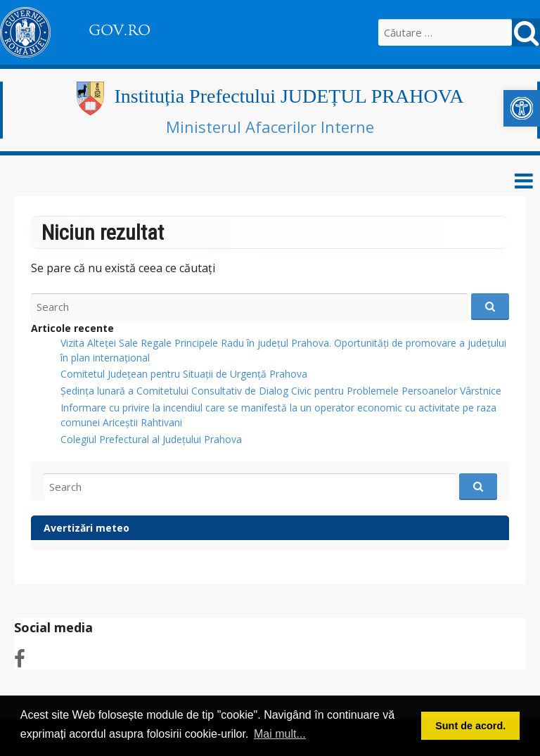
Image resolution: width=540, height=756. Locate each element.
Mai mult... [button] (280, 734)
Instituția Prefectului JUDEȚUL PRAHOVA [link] (289, 96)
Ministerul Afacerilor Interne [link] (270, 127)
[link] (522, 108)
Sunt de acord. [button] (470, 726)
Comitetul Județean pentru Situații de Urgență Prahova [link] (184, 374)
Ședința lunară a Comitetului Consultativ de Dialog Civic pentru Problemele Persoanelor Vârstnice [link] (281, 391)
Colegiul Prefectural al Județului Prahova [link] (151, 439)
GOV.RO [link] (120, 30)
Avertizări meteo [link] (86, 528)
